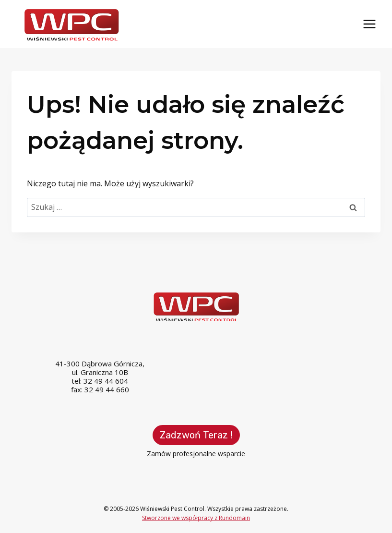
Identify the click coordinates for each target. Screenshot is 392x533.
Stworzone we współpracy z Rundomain (196, 518)
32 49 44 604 (106, 381)
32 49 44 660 (107, 389)
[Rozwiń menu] (369, 24)
